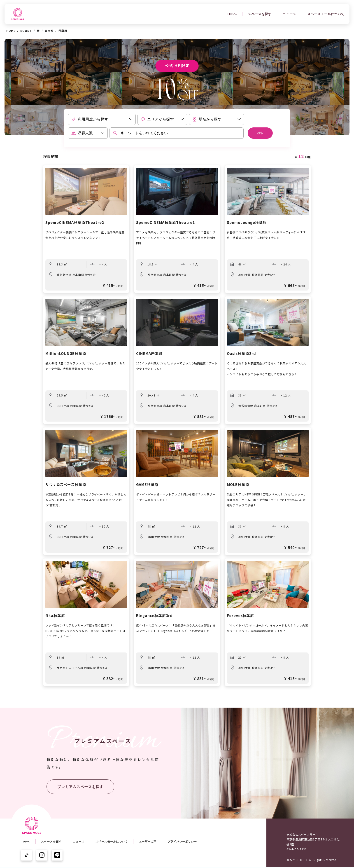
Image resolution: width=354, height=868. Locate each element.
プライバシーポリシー (182, 842)
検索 (260, 133)
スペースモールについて (326, 14)
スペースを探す (260, 14)
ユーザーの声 (148, 842)
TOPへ (232, 14)
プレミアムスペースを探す (80, 787)
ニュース (289, 14)
